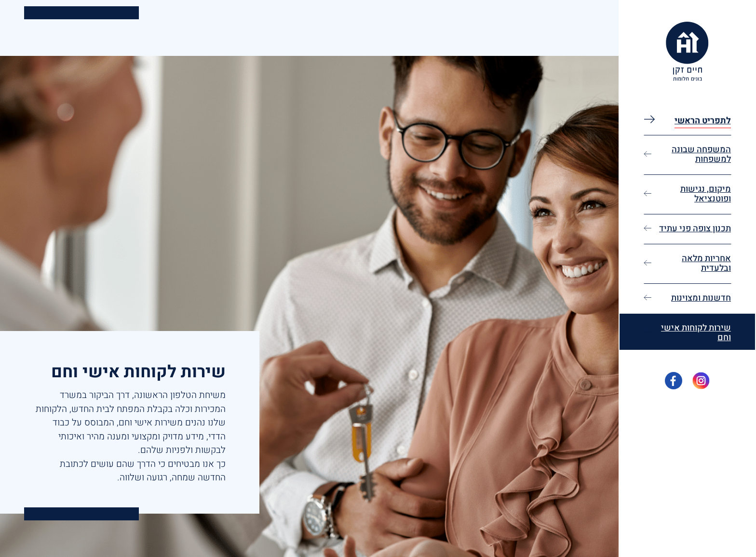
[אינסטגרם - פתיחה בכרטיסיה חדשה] (701, 381)
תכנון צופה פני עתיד (695, 229)
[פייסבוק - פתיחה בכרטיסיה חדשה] (674, 381)
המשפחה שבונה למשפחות (701, 154)
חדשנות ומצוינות (701, 298)
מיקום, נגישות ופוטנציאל (706, 194)
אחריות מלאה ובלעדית (706, 263)
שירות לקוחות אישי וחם (696, 333)
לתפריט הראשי (703, 121)
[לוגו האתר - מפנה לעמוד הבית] (687, 51)
